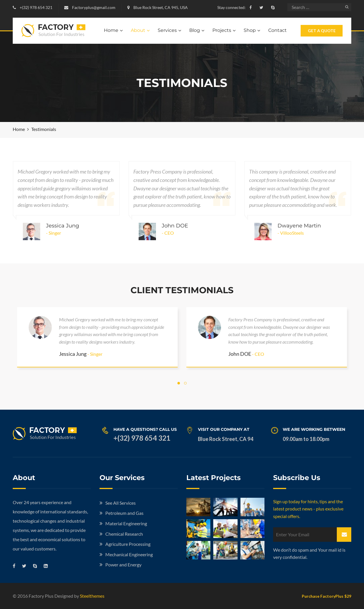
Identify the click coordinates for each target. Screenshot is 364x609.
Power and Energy (123, 565)
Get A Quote (322, 31)
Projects (222, 30)
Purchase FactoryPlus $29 (327, 596)
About (138, 30)
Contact (277, 30)
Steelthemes (92, 596)
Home (111, 30)
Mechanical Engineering (129, 554)
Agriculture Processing (128, 544)
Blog (195, 30)
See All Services (121, 503)
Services (167, 30)
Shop (250, 30)
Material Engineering (126, 523)
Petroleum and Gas (124, 513)
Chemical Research (124, 534)
